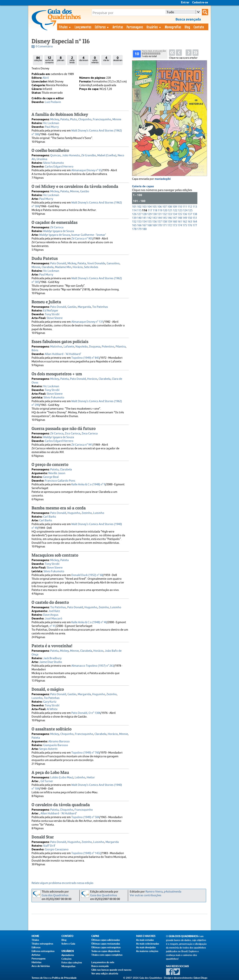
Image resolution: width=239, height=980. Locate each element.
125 (190, 210)
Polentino (108, 347)
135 (180, 214)
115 (139, 210)
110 (180, 207)
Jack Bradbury (52, 658)
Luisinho (99, 513)
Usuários (154, 27)
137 (190, 214)
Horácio (78, 267)
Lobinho (80, 778)
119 (160, 210)
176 (190, 225)
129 (149, 214)
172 (170, 225)
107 (164, 207)
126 (134, 214)
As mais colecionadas (148, 944)
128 (144, 214)
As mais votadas (145, 940)
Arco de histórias (41, 966)
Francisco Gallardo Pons (60, 481)
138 (195, 214)
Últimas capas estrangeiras (106, 947)
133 (170, 214)
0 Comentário (44, 47)
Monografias (173, 27)
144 (159, 218)
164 (195, 222)
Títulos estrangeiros (42, 944)
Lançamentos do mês (103, 962)
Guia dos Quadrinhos (55, 895)
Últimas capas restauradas (106, 944)
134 (175, 214)
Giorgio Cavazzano (57, 850)
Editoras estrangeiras (43, 951)
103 (144, 207)
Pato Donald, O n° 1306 (86, 713)
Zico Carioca (73, 434)
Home (35, 936)
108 (170, 207)
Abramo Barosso (59, 742)
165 (134, 225)
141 (144, 218)
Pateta (65, 119)
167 (144, 225)
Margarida (84, 307)
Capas (95, 936)
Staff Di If (49, 846)
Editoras (102, 27)
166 (139, 225)
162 (185, 222)
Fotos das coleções (72, 962)
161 (180, 222)
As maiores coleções (147, 951)
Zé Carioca (57, 227)
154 (144, 222)
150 (190, 218)
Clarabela (48, 267)
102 (139, 207)
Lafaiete (69, 347)
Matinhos (56, 347)
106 (159, 207)
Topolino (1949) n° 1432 (86, 853)
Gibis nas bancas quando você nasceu (111, 970)
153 (139, 222)
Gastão (85, 191)
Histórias (37, 962)
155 (149, 222)
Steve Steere (55, 318)
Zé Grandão (89, 155)
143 (154, 218)
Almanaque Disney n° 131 (87, 322)
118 (155, 210)
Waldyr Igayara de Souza (59, 231)
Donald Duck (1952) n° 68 (87, 575)
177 (195, 225)
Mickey (55, 119)
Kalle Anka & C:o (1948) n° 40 (89, 622)
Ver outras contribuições (146, 895)
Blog (187, 27)
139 (134, 218)
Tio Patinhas (100, 307)
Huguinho (74, 513)
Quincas (55, 155)
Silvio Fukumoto (53, 163)
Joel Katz (54, 611)
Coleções (66, 959)
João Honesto (71, 155)
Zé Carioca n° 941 (82, 445)
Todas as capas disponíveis (106, 951)
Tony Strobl (52, 314)
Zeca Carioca (90, 434)
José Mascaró (53, 619)
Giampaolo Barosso (56, 745)
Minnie (117, 119)
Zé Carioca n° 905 (82, 239)
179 (139, 229)
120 (165, 210)
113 (195, 207)
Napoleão (82, 347)
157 (159, 222)
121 (170, 210)
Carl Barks (50, 517)
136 (185, 214)
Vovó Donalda (96, 263)
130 (154, 214)
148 (180, 218)
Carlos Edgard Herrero (59, 167)
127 (139, 214)
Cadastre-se (200, 3)
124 (185, 210)
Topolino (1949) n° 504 (85, 817)
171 (164, 225)
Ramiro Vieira (154, 892)
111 (185, 207)
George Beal (51, 477)
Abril (46, 78)
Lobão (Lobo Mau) (62, 778)
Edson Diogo (201, 978)
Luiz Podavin (53, 102)
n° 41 (53, 626)
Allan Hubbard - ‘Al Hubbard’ (63, 354)
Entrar (185, 3)
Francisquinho (102, 119)
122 (175, 210)
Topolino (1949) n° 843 (85, 358)
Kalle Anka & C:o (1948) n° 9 (88, 484)
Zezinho (87, 513)
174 (180, 225)
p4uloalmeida (173, 892)
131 (159, 214)
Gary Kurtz (50, 702)
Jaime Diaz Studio (51, 662)
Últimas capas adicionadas (106, 940)
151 (195, 218)
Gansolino (113, 263)
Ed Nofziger (51, 311)
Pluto (73, 119)
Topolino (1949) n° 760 (85, 753)
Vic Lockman (51, 123)
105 (154, 207)
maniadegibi (163, 179)
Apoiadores (68, 955)
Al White (52, 709)
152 (134, 222)
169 (154, 225)
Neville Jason (57, 473)
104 (149, 207)
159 (170, 222)
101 (134, 207)
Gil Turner (47, 781)
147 (175, 218)
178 (134, 229)
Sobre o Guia (68, 944)
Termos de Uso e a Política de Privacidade (54, 978)
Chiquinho (85, 119)
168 (149, 225)
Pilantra (121, 347)
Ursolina (42, 159)
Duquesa (95, 347)
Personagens (135, 27)
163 (190, 222)
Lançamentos (83, 27)
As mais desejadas (146, 947)
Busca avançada (100, 966)
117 (150, 210)
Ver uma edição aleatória (105, 973)
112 (190, 207)
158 (164, 222)
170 (159, 225)
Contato (199, 27)
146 (170, 218)
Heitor (91, 778)
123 (180, 210)
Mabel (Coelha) (107, 155)
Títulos (65, 27)
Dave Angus (51, 615)
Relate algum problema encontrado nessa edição (62, 883)
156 (154, 222)
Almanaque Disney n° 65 (87, 170)
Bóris (35, 350)
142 (149, 218)
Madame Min (63, 267)
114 (134, 210)
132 (164, 214)
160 (175, 222)
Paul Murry (52, 127)
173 (175, 225)
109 (175, 207)
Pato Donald (58, 263)
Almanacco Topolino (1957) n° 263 (93, 666)
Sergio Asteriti (48, 749)
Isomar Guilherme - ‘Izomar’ (89, 235)
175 (185, 225)
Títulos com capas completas (107, 955)
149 (185, 218)
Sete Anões (91, 267)
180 (144, 229)
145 (164, 218)
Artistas (118, 27)
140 (139, 218)
